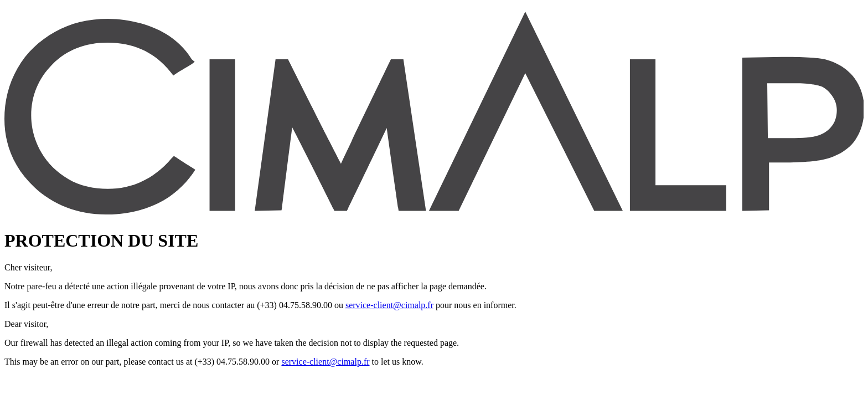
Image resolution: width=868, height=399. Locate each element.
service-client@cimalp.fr (389, 305)
